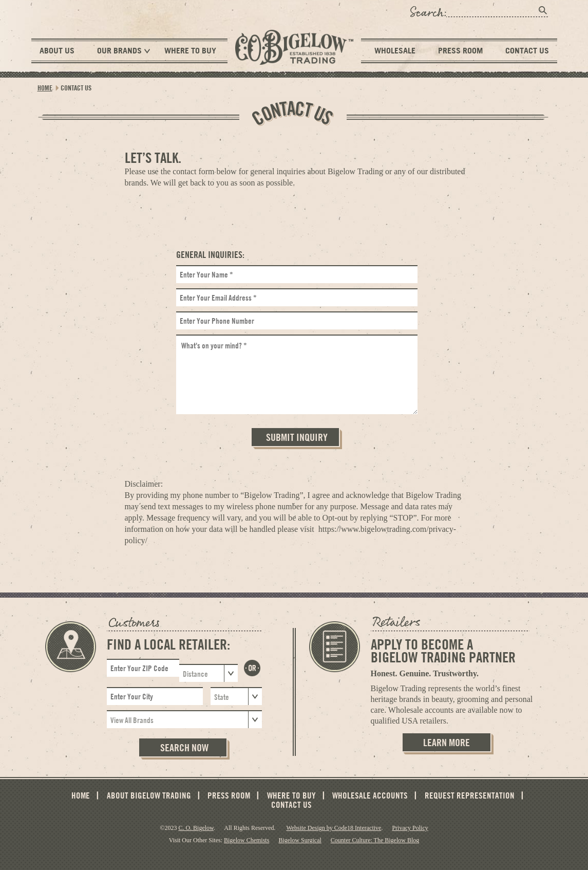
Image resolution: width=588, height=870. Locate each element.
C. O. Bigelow (196, 828)
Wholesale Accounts (370, 795)
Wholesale (395, 50)
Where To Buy (190, 50)
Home (45, 88)
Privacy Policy (410, 828)
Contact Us (527, 50)
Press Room (460, 50)
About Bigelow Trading (149, 795)
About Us (57, 50)
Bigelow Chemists (246, 840)
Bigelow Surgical (300, 840)
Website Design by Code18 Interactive (334, 828)
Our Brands (124, 51)
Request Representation (470, 795)
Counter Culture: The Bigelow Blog (375, 840)
